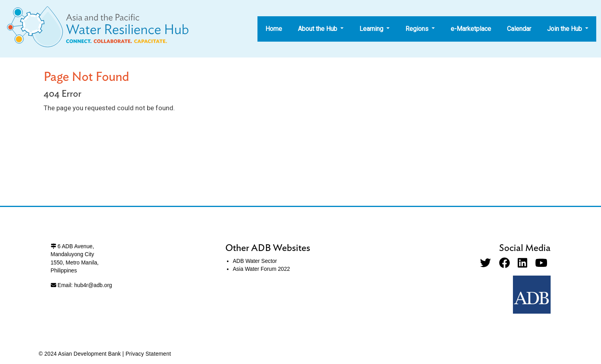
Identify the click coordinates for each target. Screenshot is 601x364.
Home (274, 29)
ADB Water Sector (255, 261)
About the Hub (318, 29)
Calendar (519, 29)
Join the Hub (565, 29)
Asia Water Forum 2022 (261, 269)
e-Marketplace (471, 29)
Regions (418, 29)
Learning (372, 29)
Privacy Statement (148, 354)
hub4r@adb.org (93, 285)
